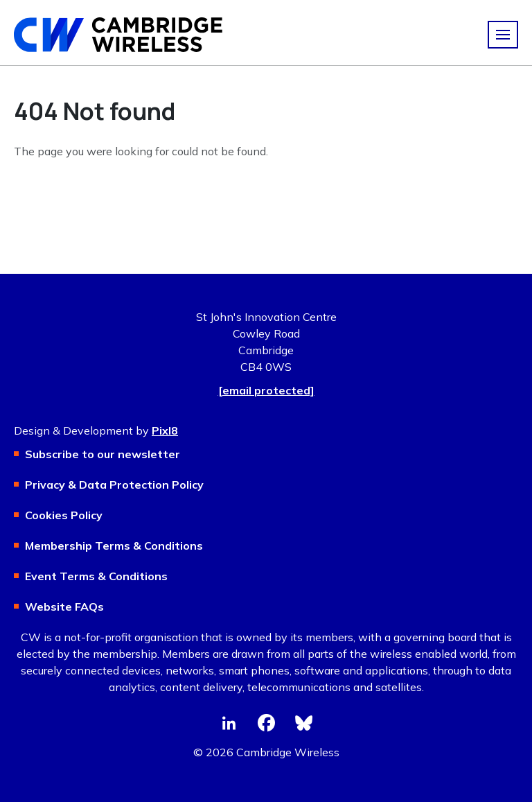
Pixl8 (165, 430)
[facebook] (266, 723)
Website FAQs (64, 607)
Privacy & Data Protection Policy (114, 485)
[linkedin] (229, 723)
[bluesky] (303, 723)
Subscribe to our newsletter (103, 454)
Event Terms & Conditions (96, 576)
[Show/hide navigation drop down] (503, 35)
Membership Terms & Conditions (114, 546)
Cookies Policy (64, 515)
